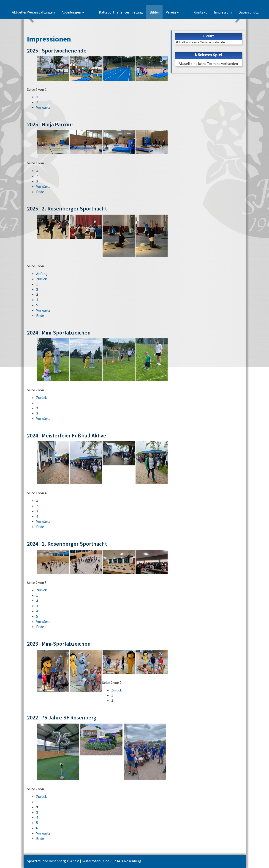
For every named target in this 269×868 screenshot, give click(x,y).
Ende (40, 192)
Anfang (42, 274)
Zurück (41, 279)
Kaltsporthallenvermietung (129, 12)
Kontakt (200, 12)
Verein (180, 12)
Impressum (223, 12)
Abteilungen (89, 12)
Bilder (162, 12)
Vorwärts (43, 107)
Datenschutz (249, 12)
